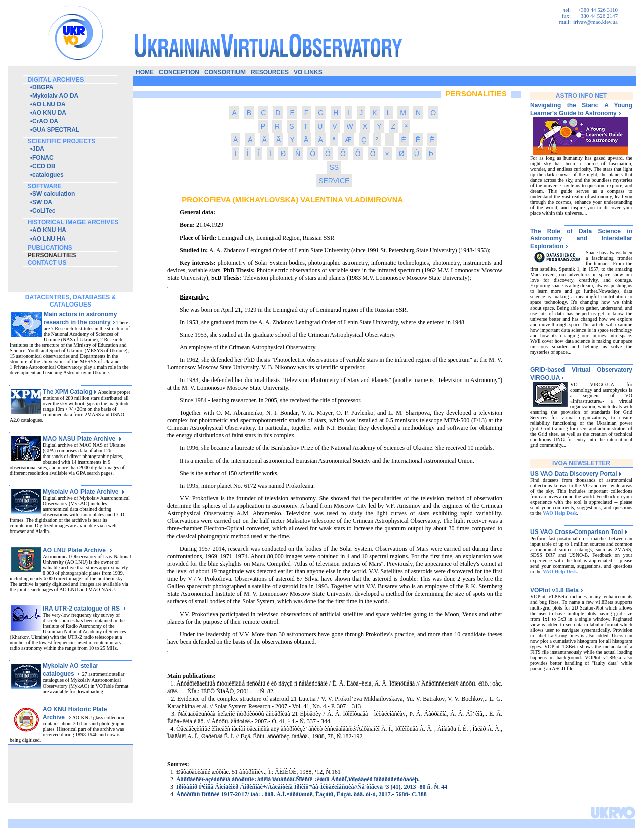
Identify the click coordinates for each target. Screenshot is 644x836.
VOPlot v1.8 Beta (557, 590)
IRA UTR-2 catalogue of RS (85, 609)
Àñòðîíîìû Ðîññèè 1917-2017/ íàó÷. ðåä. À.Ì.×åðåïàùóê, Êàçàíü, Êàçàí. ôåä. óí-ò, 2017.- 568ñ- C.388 (301, 794)
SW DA (42, 202)
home (145, 72)
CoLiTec (44, 211)
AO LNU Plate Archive (77, 550)
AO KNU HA (49, 230)
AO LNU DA (49, 104)
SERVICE (334, 181)
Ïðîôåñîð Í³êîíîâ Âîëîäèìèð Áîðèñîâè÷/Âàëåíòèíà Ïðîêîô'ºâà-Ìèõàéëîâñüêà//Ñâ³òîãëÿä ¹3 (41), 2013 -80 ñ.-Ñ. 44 (312, 787)
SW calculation (54, 194)
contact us (47, 263)
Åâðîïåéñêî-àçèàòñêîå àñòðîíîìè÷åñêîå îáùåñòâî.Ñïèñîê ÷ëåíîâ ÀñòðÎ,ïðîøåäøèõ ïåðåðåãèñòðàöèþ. (298, 779)
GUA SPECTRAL (56, 130)
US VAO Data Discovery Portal (576, 474)
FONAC (43, 158)
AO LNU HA (49, 239)
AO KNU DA (49, 113)
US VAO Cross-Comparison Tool (579, 532)
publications (50, 248)
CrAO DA (45, 121)
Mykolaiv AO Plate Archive (84, 492)
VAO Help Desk (560, 513)
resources (270, 72)
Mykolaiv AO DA (55, 96)
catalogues (48, 175)
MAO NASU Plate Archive (82, 439)
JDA (38, 149)
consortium (225, 72)
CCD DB (44, 166)
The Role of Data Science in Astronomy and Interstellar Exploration (581, 239)
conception (179, 72)
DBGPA (43, 87)
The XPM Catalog (70, 392)
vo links (308, 72)
